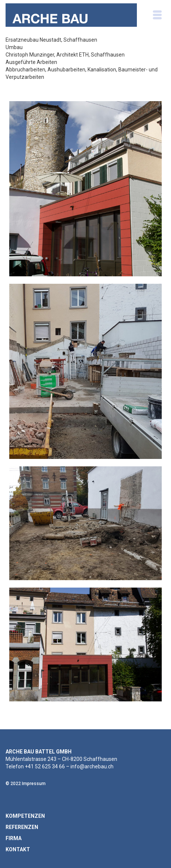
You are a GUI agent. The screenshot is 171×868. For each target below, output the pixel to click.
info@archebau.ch (92, 766)
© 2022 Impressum (26, 784)
